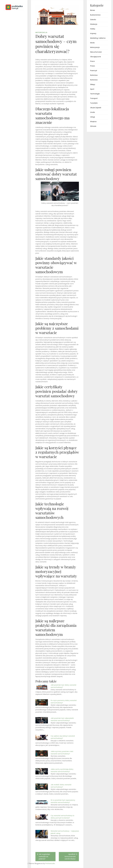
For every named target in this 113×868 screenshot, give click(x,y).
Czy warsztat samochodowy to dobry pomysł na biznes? (62, 817)
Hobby (93, 29)
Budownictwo (95, 15)
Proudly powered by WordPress (11, 860)
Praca (92, 61)
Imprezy (93, 33)
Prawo (93, 66)
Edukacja (94, 24)
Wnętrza (93, 122)
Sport (92, 89)
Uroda (93, 112)
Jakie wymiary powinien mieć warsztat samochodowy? (62, 753)
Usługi (92, 117)
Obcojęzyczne (96, 57)
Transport (94, 98)
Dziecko (93, 20)
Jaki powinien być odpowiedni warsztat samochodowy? (62, 719)
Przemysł (94, 71)
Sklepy (93, 84)
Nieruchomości (96, 52)
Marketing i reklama (98, 38)
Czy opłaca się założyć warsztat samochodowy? (63, 737)
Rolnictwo (94, 75)
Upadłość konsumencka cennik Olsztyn (70, 857)
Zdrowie (93, 126)
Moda (92, 43)
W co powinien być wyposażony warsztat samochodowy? (63, 801)
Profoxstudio (19, 863)
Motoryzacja (41, 32)
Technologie (95, 94)
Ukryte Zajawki (96, 108)
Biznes (93, 10)
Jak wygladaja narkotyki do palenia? (44, 857)
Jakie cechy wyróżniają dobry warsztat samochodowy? (62, 770)
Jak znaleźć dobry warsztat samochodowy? (61, 786)
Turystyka (94, 103)
